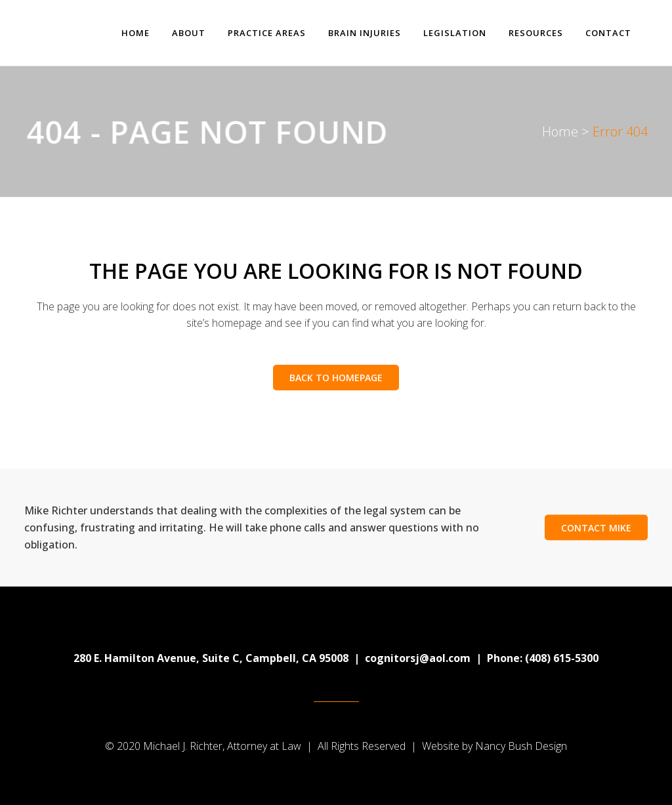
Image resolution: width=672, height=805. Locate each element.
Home (560, 132)
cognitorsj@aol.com (418, 658)
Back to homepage (336, 378)
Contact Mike (596, 528)
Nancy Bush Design (521, 746)
